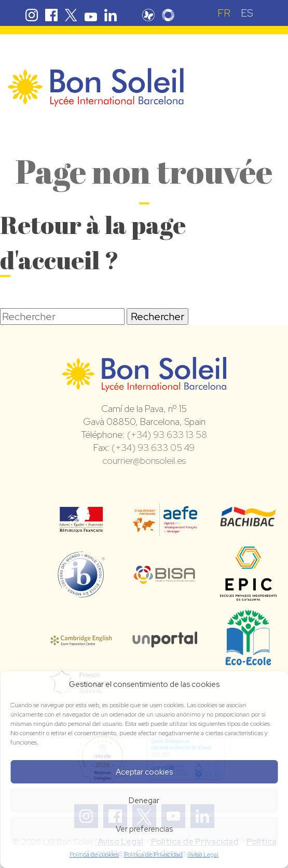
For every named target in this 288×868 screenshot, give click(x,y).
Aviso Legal (203, 855)
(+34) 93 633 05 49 (153, 447)
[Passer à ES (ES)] (247, 13)
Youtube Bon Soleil (91, 15)
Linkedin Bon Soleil (111, 15)
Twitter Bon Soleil (71, 15)
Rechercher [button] (157, 316)
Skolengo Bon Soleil (168, 15)
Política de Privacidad (153, 855)
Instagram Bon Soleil (32, 15)
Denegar (144, 801)
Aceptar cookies (144, 772)
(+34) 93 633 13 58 (167, 435)
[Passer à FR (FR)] (224, 13)
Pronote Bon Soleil (148, 15)
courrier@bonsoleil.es (144, 460)
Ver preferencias (144, 829)
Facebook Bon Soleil (51, 15)
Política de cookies (94, 855)
